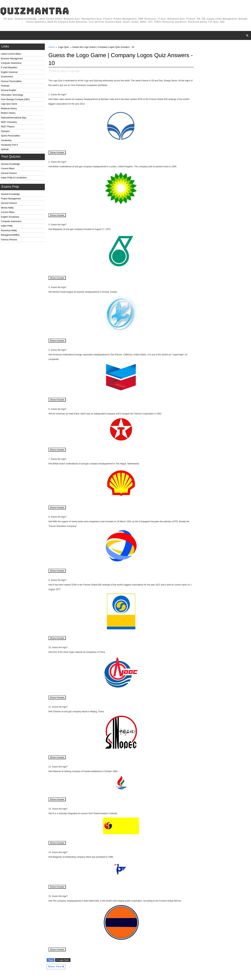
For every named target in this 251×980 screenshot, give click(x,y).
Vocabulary (6, 140)
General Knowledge (10, 164)
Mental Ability (7, 208)
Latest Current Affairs (11, 54)
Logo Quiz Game (9, 104)
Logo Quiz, (75, 71)
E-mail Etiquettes (9, 68)
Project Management (11, 199)
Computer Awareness (11, 63)
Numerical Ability (9, 230)
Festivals (5, 86)
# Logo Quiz (63, 960)
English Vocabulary (10, 217)
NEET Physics (8, 127)
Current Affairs (8, 169)
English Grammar (9, 72)
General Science (9, 173)
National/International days (14, 118)
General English (9, 90)
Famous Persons (9, 240)
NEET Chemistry (9, 122)
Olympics (5, 131)
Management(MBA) (10, 235)
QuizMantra (35, 11)
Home (52, 47)
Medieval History (9, 109)
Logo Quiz (63, 47)
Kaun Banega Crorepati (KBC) (15, 99)
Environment (7, 77)
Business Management (12, 59)
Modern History (8, 113)
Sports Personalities (10, 136)
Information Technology (12, 95)
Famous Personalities (11, 81)
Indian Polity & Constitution (14, 178)
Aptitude (5, 149)
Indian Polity (7, 226)
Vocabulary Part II (9, 145)
